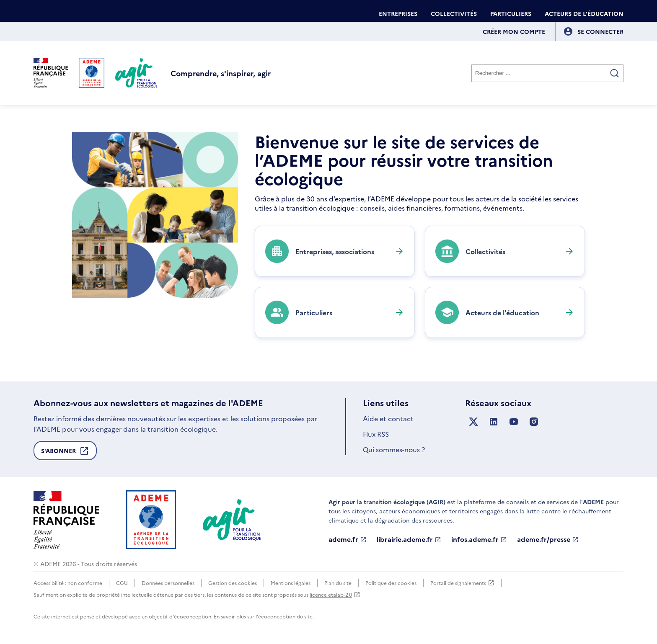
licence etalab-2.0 (335, 594)
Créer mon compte (514, 31)
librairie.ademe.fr (409, 539)
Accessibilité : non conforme (68, 583)
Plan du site (338, 583)
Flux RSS (376, 434)
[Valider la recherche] (615, 73)
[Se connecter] (600, 31)
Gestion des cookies (233, 583)
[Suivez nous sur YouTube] (514, 422)
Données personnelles (168, 583)
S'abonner (65, 453)
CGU (122, 583)
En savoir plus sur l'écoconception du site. (264, 616)
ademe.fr (348, 539)
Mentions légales (291, 583)
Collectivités (454, 13)
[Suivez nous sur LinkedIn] (494, 422)
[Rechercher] (547, 73)
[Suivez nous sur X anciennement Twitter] (473, 422)
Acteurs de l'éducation (584, 13)
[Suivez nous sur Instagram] (534, 422)
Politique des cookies (391, 583)
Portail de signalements (462, 583)
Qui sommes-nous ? (394, 449)
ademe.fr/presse (548, 539)
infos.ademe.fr (479, 539)
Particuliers (511, 13)
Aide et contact (388, 418)
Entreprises (398, 13)
